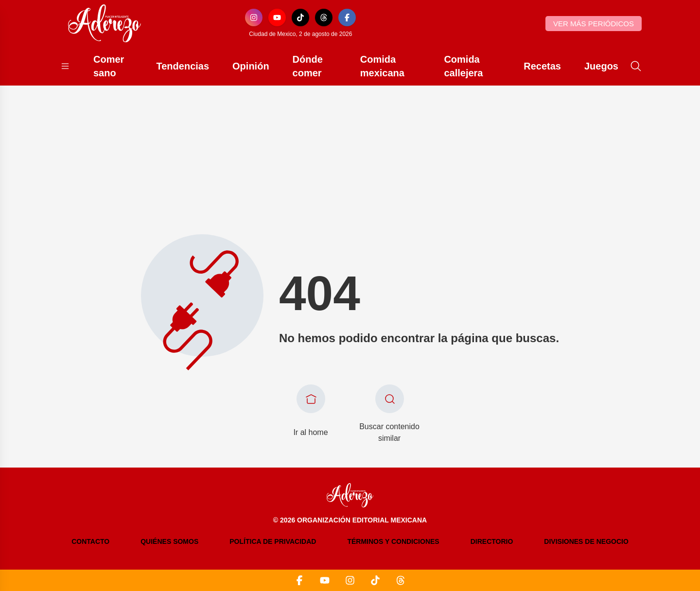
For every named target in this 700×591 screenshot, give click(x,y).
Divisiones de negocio (586, 541)
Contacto (90, 541)
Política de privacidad (273, 541)
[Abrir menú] (65, 66)
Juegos (601, 66)
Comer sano (109, 66)
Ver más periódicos (594, 24)
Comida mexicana (382, 66)
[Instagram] (254, 17)
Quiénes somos (169, 541)
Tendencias (183, 66)
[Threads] (324, 17)
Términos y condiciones (393, 541)
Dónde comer (308, 66)
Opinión (251, 66)
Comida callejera (463, 66)
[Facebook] (347, 17)
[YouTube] (277, 17)
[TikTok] (300, 17)
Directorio (492, 541)
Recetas (542, 66)
